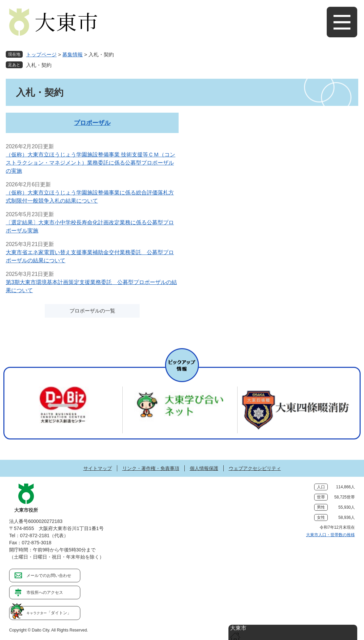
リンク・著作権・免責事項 (151, 468)
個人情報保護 (204, 468)
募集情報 (73, 54)
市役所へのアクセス (45, 592)
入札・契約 (39, 65)
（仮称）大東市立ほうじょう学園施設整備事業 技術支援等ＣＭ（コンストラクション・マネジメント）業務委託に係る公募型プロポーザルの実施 (90, 163)
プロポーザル (92, 123)
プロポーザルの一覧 (92, 311)
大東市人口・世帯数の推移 (330, 535)
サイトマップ (98, 468)
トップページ (41, 54)
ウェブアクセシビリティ (255, 468)
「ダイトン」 (49, 613)
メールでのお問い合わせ (49, 576)
